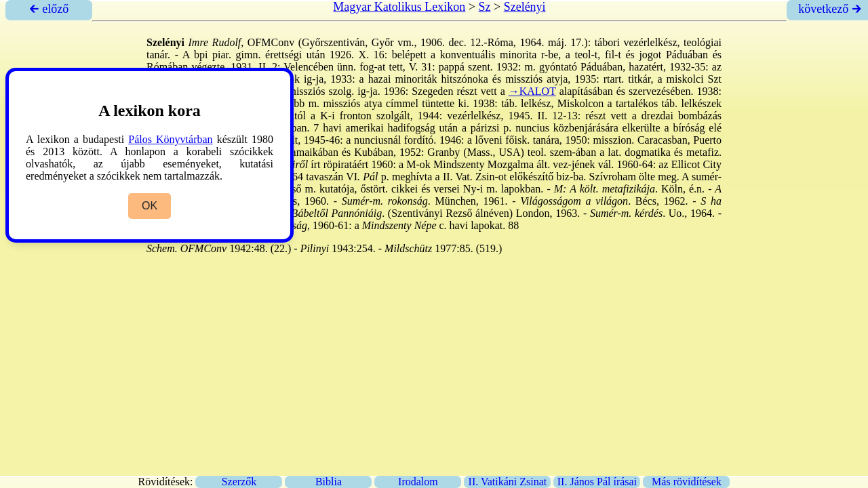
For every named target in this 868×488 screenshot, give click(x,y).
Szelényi (525, 7)
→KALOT (532, 91)
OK (150, 206)
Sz (484, 7)
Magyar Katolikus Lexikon (399, 7)
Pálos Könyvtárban (170, 139)
